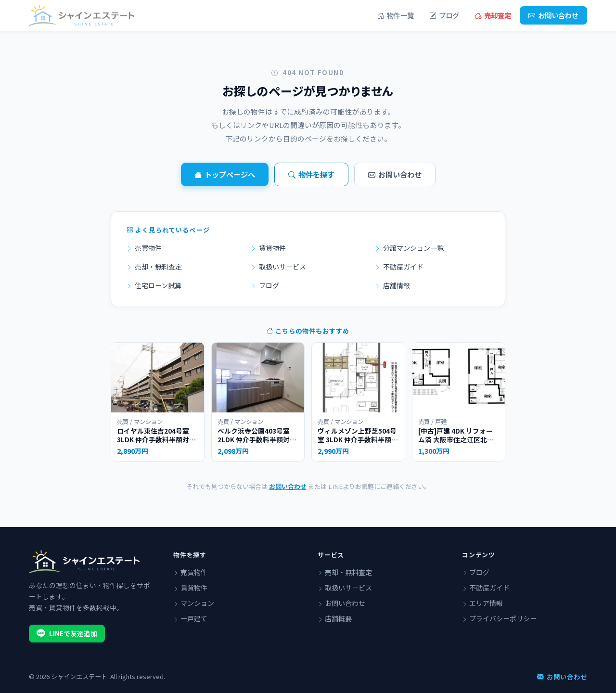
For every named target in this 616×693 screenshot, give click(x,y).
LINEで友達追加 (67, 633)
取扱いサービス (278, 267)
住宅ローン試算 (154, 285)
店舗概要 (335, 618)
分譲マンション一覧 (409, 248)
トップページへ (225, 174)
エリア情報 (482, 603)
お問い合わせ (553, 15)
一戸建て (190, 618)
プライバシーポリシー (499, 618)
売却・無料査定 (154, 267)
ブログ (444, 15)
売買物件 (144, 248)
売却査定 (493, 15)
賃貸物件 (268, 248)
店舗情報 (392, 285)
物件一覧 (396, 15)
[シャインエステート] (82, 15)
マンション (194, 603)
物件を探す (311, 174)
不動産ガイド (399, 267)
